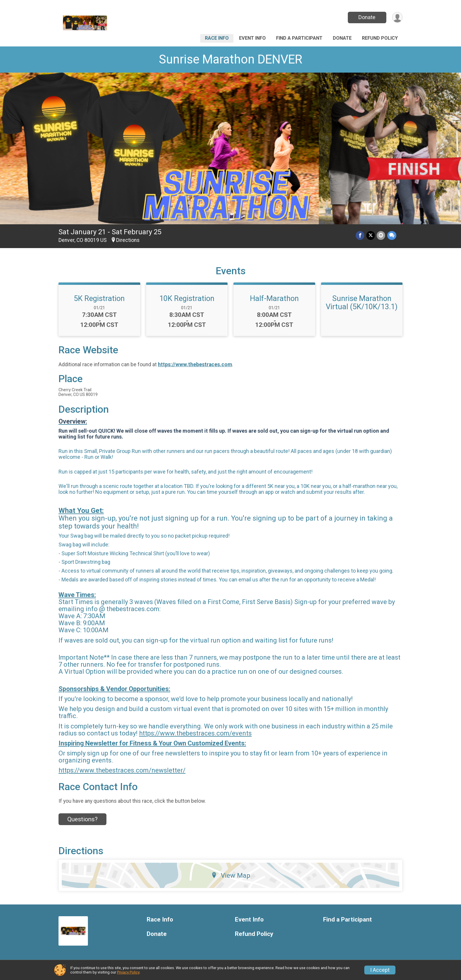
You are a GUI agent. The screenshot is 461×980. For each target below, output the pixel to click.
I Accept (380, 970)
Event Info (252, 38)
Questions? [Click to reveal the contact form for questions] (82, 819)
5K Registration (99, 298)
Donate (367, 17)
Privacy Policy (128, 972)
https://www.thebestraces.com (195, 364)
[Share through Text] (392, 236)
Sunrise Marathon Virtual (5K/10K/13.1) (362, 302)
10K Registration (187, 298)
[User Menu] (397, 17)
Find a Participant (299, 38)
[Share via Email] (381, 236)
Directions (128, 240)
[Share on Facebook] (361, 236)
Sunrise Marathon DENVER (230, 59)
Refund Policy (380, 38)
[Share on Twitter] (371, 236)
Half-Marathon (274, 298)
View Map (231, 875)
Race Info (217, 38)
